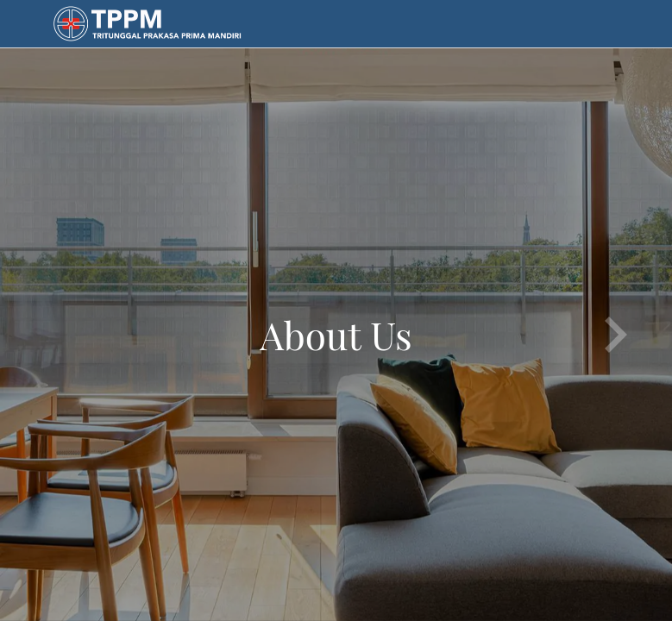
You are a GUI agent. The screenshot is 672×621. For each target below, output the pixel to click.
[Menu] (24, 24)
